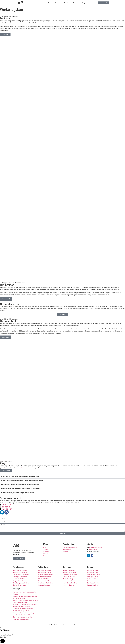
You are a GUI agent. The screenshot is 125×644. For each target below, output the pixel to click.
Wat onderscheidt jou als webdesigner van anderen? (17, 493)
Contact (91, 3)
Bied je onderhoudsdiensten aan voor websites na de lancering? (21, 489)
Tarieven (76, 3)
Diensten (67, 3)
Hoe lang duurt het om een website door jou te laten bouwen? (20, 485)
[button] (62, 477)
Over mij (58, 3)
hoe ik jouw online (24, 468)
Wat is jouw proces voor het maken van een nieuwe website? (20, 476)
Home (49, 3)
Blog (83, 3)
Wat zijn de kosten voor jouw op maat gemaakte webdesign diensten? (23, 481)
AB (20, 3)
